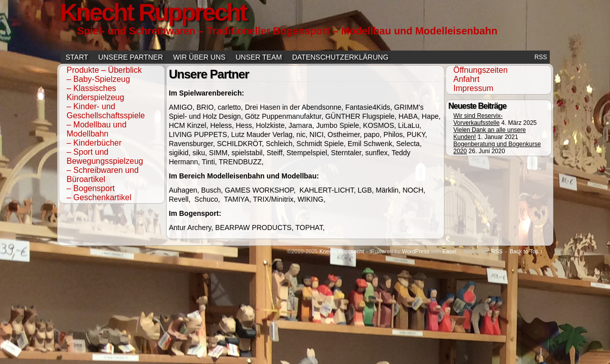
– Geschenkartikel (99, 197)
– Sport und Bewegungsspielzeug (105, 156)
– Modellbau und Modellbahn (97, 129)
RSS (541, 57)
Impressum (474, 88)
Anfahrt (467, 79)
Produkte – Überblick (105, 70)
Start (77, 57)
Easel (450, 251)
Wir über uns (199, 57)
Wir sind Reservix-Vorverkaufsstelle (478, 119)
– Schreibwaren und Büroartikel (103, 175)
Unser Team (259, 57)
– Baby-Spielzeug (98, 79)
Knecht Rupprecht (342, 251)
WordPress (416, 251)
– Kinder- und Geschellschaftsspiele (106, 111)
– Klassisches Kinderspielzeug (96, 93)
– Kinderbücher (94, 143)
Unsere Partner (131, 57)
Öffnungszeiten (481, 70)
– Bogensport (91, 188)
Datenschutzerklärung (340, 57)
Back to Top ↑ (526, 251)
